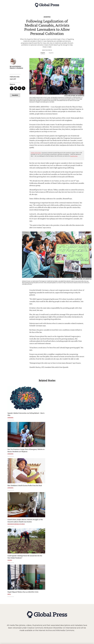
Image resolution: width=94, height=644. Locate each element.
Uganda (10, 560)
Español (51, 53)
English (43, 53)
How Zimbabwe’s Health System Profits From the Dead (25, 485)
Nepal (9, 594)
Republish (15, 95)
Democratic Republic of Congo (16, 524)
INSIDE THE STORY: (36, 153)
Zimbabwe (10, 418)
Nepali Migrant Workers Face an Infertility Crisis (23, 592)
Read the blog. (74, 156)
